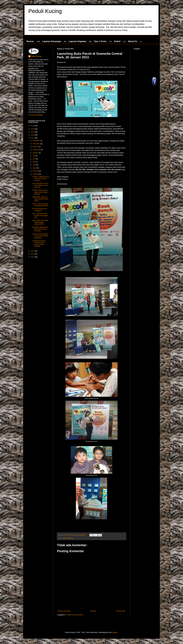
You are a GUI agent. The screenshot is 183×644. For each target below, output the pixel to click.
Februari (36, 171)
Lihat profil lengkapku (36, 115)
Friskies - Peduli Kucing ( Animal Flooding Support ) (40, 179)
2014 (33, 135)
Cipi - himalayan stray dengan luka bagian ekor (40, 215)
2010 (33, 257)
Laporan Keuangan (52, 41)
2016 (33, 129)
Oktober (36, 147)
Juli (34, 156)
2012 (33, 251)
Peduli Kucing (45, 11)
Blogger (115, 632)
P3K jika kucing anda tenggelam (40, 210)
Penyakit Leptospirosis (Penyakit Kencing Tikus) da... (40, 229)
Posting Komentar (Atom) (75, 615)
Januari (35, 174)
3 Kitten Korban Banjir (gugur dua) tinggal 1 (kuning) (40, 192)
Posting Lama (121, 611)
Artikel (117, 41)
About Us (133, 41)
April (34, 165)
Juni (34, 159)
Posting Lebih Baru (64, 611)
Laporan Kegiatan (78, 41)
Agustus (36, 153)
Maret (35, 168)
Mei (34, 162)
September (37, 150)
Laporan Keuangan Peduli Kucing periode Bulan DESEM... (39, 244)
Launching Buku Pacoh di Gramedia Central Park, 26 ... (40, 185)
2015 (33, 132)
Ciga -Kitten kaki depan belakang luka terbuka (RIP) (40, 222)
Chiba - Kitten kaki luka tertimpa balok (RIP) (40, 205)
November (37, 144)
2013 (33, 138)
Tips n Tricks (100, 41)
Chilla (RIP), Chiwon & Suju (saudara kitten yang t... (40, 199)
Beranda (93, 611)
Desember (37, 141)
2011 (33, 254)
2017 (33, 126)
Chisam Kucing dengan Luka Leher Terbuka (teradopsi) (40, 236)
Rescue (30, 41)
